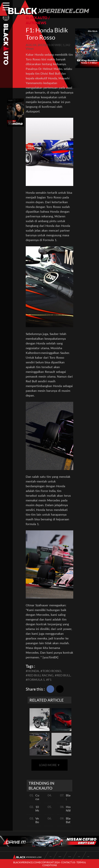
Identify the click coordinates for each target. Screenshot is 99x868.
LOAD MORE (50, 765)
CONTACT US (68, 862)
